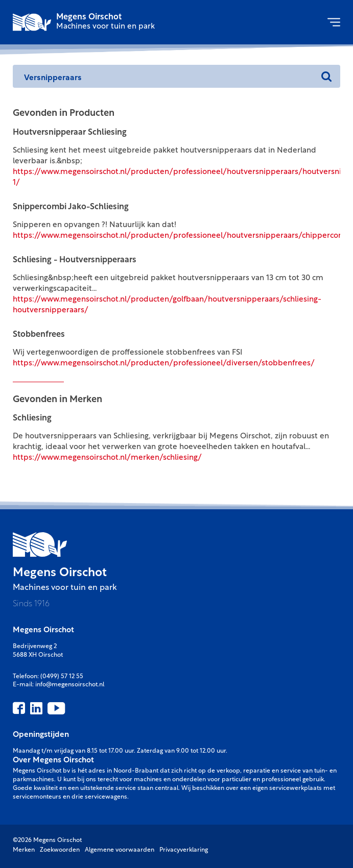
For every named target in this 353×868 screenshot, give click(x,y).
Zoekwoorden (60, 850)
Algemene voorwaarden (120, 850)
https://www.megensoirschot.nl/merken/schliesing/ (107, 458)
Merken (24, 850)
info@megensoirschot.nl (70, 685)
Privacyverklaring (184, 850)
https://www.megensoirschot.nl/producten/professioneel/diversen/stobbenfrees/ (164, 364)
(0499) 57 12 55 (62, 677)
